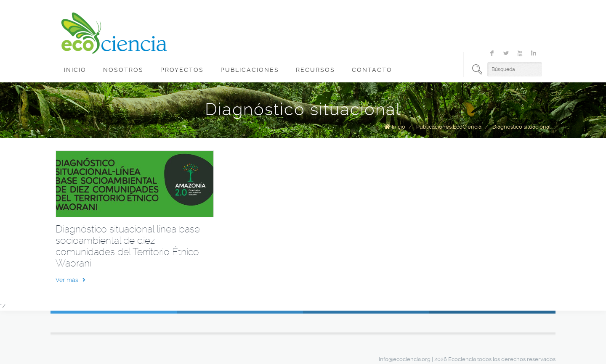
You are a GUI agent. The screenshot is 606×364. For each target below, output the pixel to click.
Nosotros (123, 70)
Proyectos (182, 70)
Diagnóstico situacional (521, 127)
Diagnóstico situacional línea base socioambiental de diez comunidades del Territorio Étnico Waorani (128, 246)
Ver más (70, 280)
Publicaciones (250, 70)
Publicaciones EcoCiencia (449, 127)
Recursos (315, 70)
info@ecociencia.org (405, 359)
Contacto (372, 70)
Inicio (75, 70)
